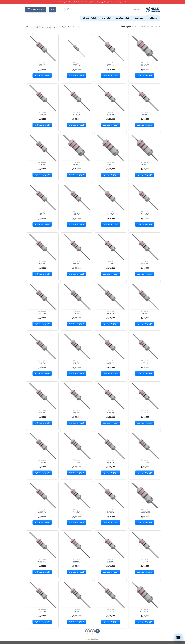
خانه (158, 27)
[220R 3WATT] (76, 148)
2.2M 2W (76, 562)
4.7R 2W (76, 115)
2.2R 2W (42, 363)
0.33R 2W (42, 562)
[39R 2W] (76, 346)
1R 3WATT (110, 165)
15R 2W (76, 612)
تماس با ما (106, 18)
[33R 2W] (145, 98)
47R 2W (42, 214)
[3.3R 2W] (145, 346)
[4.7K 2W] (42, 148)
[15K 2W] (76, 197)
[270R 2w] (76, 48)
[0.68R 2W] (145, 197)
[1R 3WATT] (111, 148)
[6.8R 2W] (76, 495)
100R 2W (42, 115)
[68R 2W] (76, 247)
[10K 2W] (42, 247)
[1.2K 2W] (111, 595)
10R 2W (42, 65)
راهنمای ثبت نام (90, 18)
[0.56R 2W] (145, 446)
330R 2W (110, 314)
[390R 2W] (111, 446)
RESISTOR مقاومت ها (144, 27)
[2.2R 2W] (42, 346)
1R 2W (76, 314)
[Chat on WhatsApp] (179, 637)
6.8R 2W (76, 512)
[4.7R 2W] (76, 98)
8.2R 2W (110, 562)
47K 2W (42, 413)
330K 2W (42, 612)
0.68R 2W (145, 214)
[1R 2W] (76, 297)
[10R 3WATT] (145, 148)
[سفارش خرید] (42, 27)
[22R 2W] (111, 197)
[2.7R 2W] (111, 495)
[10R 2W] (42, 48)
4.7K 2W (42, 165)
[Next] (87, 631)
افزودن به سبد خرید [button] (145, 75)
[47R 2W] (42, 197)
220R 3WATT (76, 165)
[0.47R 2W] (111, 346)
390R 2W (110, 463)
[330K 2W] (42, 595)
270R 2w (76, 65)
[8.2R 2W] (111, 545)
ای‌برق (88, 639)
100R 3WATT (145, 512)
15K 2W (76, 214)
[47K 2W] (42, 396)
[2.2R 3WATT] (145, 595)
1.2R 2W (145, 562)
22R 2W (110, 214)
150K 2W (145, 264)
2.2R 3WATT (145, 612)
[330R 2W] (111, 297)
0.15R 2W (110, 413)
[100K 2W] (42, 297)
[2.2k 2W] (145, 396)
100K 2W (42, 314)
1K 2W (145, 314)
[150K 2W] (145, 247)
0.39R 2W (42, 512)
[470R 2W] (76, 396)
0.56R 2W (145, 463)
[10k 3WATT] (145, 48)
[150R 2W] (110, 48)
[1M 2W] (111, 247)
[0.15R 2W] (111, 396)
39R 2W (76, 363)
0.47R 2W (110, 363)
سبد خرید (139, 18)
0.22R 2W (110, 115)
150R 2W (110, 65)
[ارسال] (68, 10)
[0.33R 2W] (42, 545)
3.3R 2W (145, 363)
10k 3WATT (145, 65)
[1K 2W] (145, 297)
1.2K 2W (111, 612)
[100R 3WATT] (145, 495)
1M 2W (110, 264)
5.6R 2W (76, 463)
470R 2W (76, 413)
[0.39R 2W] (42, 495)
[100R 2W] (42, 98)
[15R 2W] (76, 595)
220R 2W (42, 463)
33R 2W (145, 115)
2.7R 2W (110, 512)
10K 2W (42, 264)
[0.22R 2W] (111, 98)
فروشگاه (153, 18)
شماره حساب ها (123, 18)
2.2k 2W (145, 413)
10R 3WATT (145, 165)
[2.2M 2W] (76, 545)
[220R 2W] (42, 446)
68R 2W (76, 264)
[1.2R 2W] (145, 545)
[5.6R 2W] (76, 446)
